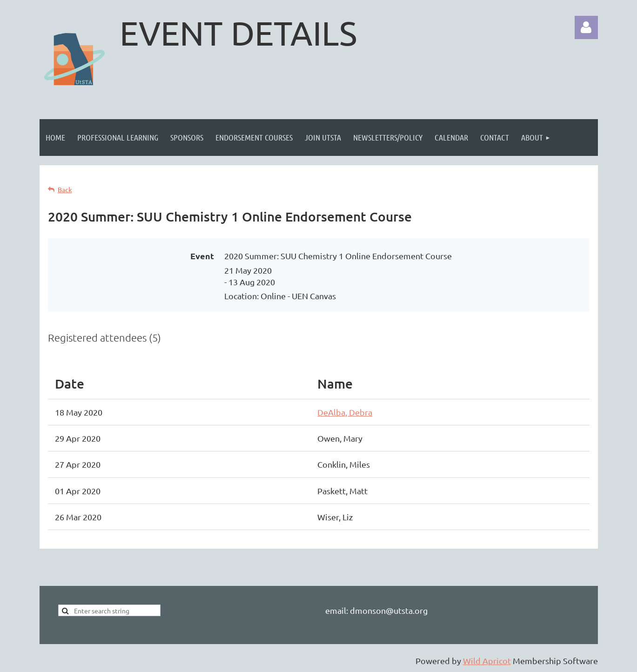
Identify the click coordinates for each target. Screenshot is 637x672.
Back (65, 190)
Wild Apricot (487, 661)
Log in (586, 27)
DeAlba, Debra (345, 412)
